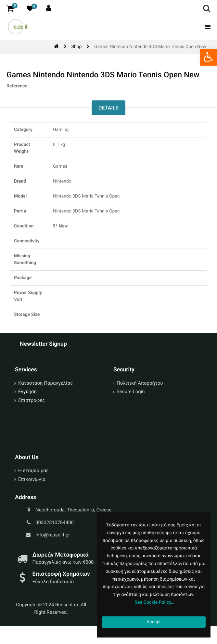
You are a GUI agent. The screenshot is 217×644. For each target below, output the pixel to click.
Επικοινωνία (32, 479)
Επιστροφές (32, 400)
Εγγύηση (27, 392)
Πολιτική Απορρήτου (140, 383)
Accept (154, 622)
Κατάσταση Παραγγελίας (45, 383)
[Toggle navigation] (206, 27)
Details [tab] (108, 108)
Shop (77, 47)
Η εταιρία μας (33, 470)
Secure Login (131, 392)
